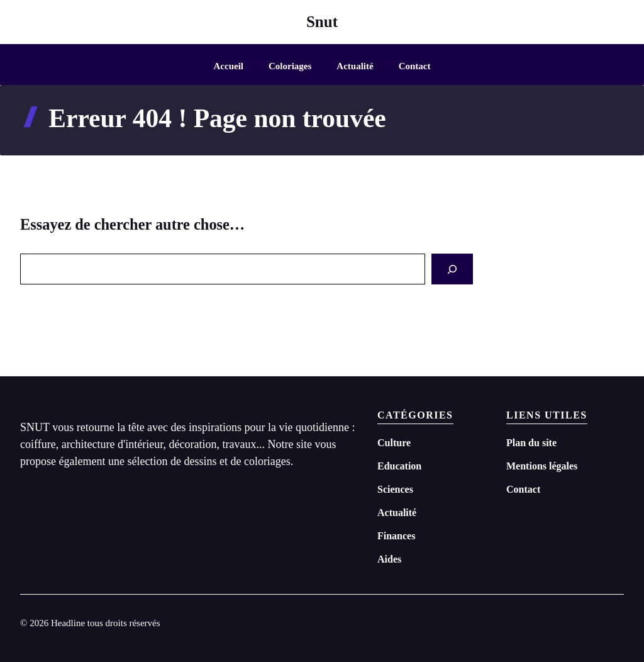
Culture (394, 443)
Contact (415, 66)
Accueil (229, 66)
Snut (322, 22)
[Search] (452, 269)
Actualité (355, 66)
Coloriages (290, 66)
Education (399, 466)
